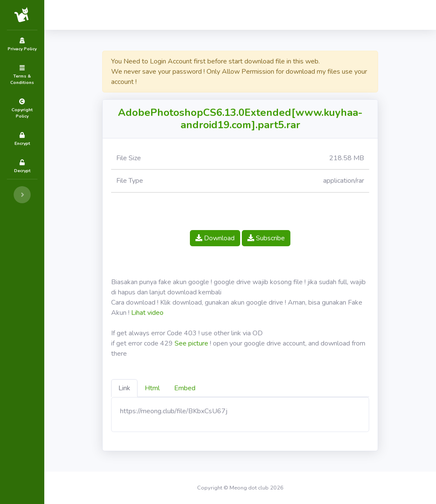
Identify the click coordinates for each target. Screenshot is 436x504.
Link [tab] (124, 388)
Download (215, 238)
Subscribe (266, 238)
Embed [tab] (185, 388)
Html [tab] (152, 388)
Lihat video (147, 313)
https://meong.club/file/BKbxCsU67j (174, 411)
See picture (191, 343)
